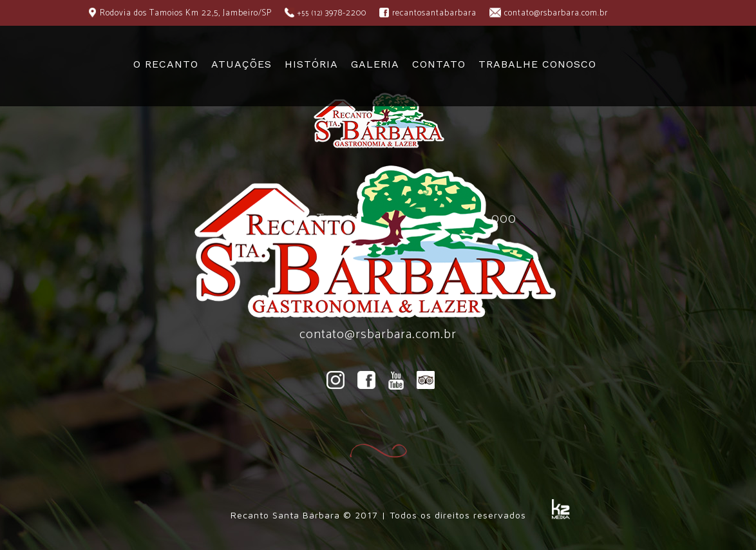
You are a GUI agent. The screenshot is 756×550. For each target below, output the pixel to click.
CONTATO (439, 64)
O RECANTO (166, 64)
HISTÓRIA (311, 64)
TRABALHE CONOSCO (537, 64)
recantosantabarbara (434, 13)
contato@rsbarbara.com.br (556, 13)
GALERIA (375, 64)
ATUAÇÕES (241, 64)
